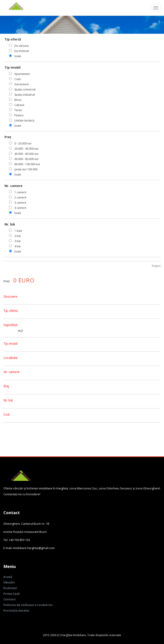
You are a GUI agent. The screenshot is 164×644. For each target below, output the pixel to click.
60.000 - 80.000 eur (27, 159)
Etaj (6, 386)
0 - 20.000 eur (23, 143)
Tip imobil (10, 343)
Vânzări (9, 582)
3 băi (18, 241)
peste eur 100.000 (26, 169)
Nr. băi (8, 400)
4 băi (18, 246)
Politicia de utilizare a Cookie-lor (28, 605)
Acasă (8, 577)
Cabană (19, 105)
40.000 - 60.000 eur (27, 154)
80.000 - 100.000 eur (27, 164)
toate (18, 56)
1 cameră (20, 192)
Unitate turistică (24, 120)
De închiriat (22, 51)
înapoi (156, 266)
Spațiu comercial (25, 89)
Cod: (7, 414)
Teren (18, 110)
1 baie (18, 231)
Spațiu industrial (25, 95)
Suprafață (10, 325)
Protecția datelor (17, 610)
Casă (18, 79)
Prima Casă (11, 594)
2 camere (20, 197)
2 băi (18, 236)
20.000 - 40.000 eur (27, 149)
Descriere (10, 296)
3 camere (20, 203)
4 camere (20, 208)
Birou (18, 100)
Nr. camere (11, 372)
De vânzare (22, 46)
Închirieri (10, 588)
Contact (10, 599)
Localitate (11, 358)
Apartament (22, 74)
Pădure (19, 115)
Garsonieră (22, 84)
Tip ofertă (11, 311)
